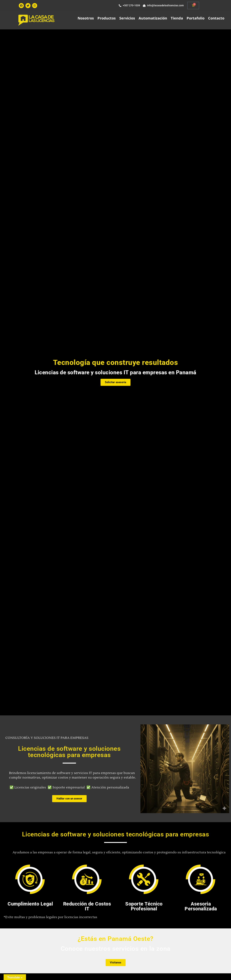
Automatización (153, 18)
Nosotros (86, 18)
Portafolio (196, 18)
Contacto (216, 18)
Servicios (127, 18)
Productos (107, 18)
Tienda (177, 18)
